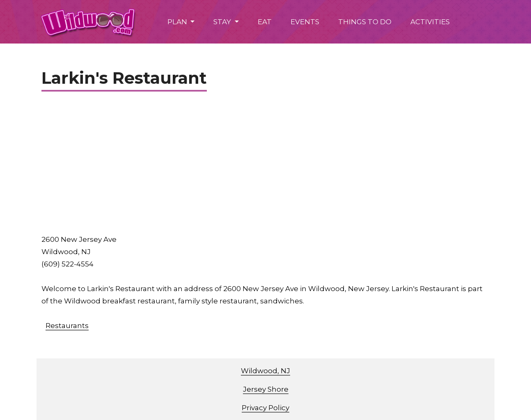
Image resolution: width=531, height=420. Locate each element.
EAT (265, 22)
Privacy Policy (265, 408)
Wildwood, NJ (265, 371)
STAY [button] (223, 22)
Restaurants (67, 326)
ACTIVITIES (430, 22)
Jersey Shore (266, 389)
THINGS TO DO (365, 22)
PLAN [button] (178, 22)
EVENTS (305, 22)
